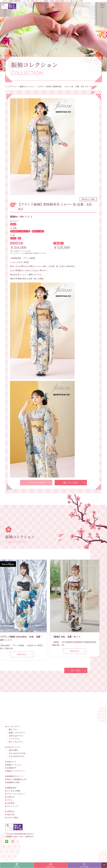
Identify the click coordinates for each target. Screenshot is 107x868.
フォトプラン (14, 739)
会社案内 (11, 803)
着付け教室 (13, 750)
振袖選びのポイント (15, 776)
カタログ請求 (13, 818)
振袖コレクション (14, 765)
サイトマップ (12, 806)
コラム (10, 800)
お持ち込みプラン (16, 736)
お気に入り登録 (88, 199)
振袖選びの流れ (14, 782)
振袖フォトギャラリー (16, 771)
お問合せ (11, 811)
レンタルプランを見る (36, 483)
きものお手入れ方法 (17, 753)
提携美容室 (12, 788)
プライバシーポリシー (16, 794)
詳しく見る (76, 670)
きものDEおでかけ (17, 756)
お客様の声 (12, 768)
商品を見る (22, 654)
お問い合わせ (51, 865)
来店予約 (11, 815)
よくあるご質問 (14, 791)
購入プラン (13, 729)
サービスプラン (14, 726)
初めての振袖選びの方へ (17, 779)
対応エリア (12, 762)
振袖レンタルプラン (17, 733)
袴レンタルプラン (16, 742)
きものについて (14, 747)
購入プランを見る (71, 483)
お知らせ (11, 797)
